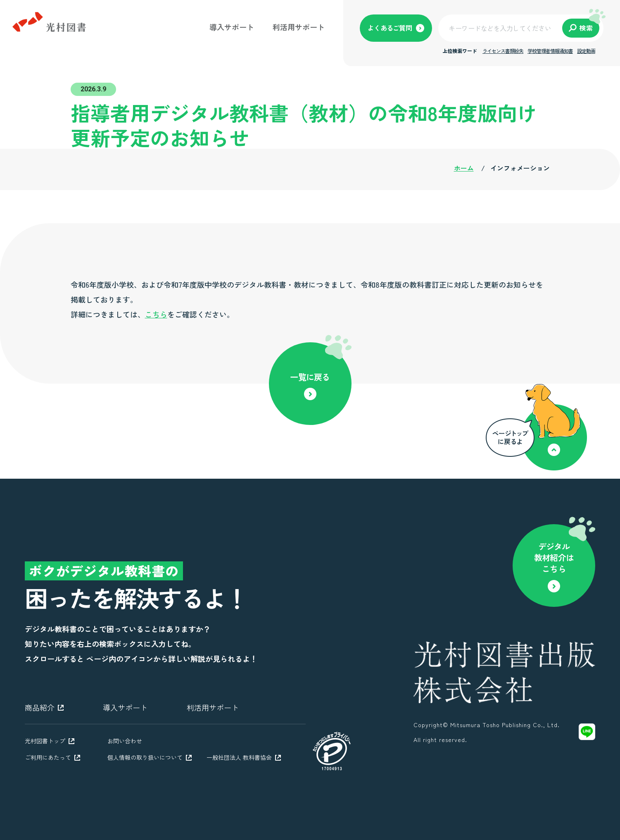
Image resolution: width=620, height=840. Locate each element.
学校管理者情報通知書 (550, 51)
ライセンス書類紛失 (503, 51)
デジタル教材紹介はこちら (554, 557)
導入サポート (232, 27)
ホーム (464, 168)
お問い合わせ (125, 741)
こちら (156, 314)
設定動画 (586, 51)
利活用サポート (299, 27)
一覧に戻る (310, 377)
